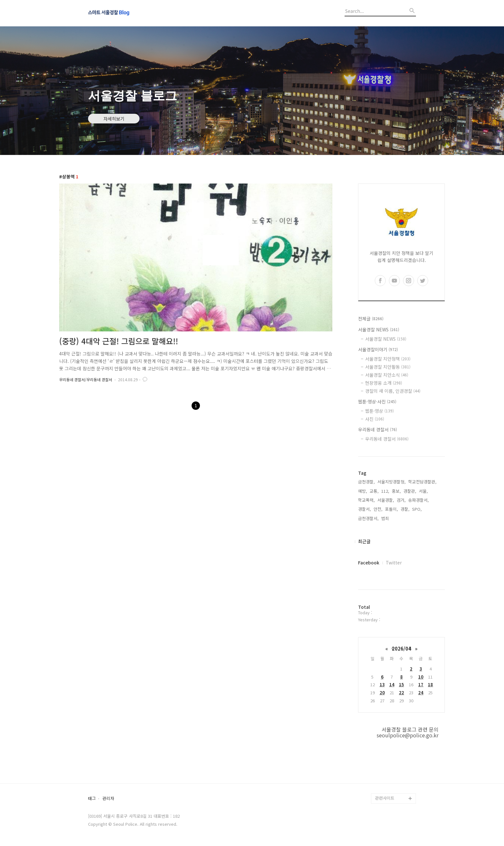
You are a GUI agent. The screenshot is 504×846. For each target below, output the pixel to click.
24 (421, 693)
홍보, (396, 491)
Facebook (369, 562)
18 (430, 684)
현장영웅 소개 (384, 383)
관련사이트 (385, 798)
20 (382, 693)
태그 (92, 799)
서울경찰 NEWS (379, 329)
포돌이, (392, 509)
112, (385, 491)
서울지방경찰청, (392, 482)
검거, (401, 500)
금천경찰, (366, 482)
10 (421, 677)
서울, (423, 491)
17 (421, 684)
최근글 (364, 541)
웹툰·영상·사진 (377, 401)
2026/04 (401, 648)
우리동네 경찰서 (378, 429)
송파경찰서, (419, 500)
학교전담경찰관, (422, 482)
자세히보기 (114, 119)
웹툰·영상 (379, 411)
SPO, (417, 509)
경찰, (405, 509)
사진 (375, 419)
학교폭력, (366, 500)
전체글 (371, 319)
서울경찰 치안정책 (388, 359)
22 (401, 693)
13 (382, 684)
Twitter (394, 562)
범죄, (386, 518)
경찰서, (364, 509)
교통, (374, 491)
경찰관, (410, 491)
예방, (363, 491)
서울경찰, (386, 500)
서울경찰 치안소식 (387, 375)
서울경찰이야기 (378, 349)
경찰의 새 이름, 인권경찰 (393, 391)
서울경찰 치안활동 (388, 367)
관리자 (108, 799)
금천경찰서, (368, 518)
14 (392, 684)
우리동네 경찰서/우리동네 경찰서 (86, 379)
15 (401, 684)
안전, (378, 509)
